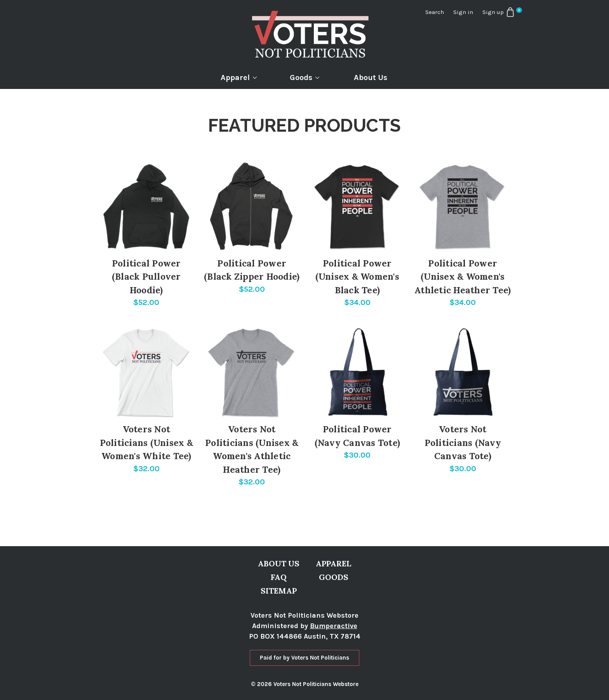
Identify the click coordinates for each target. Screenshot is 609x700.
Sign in (463, 12)
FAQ (279, 577)
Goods (304, 77)
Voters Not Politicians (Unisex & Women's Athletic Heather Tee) (252, 449)
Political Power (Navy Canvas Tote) (358, 436)
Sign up (493, 12)
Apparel (239, 77)
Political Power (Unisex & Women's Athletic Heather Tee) (463, 277)
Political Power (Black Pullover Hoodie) (146, 277)
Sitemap (279, 591)
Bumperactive (334, 626)
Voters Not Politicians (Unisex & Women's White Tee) (146, 442)
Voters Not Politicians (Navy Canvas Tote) (463, 442)
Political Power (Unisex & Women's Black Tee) (357, 277)
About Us (371, 77)
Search (435, 12)
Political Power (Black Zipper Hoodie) (252, 270)
